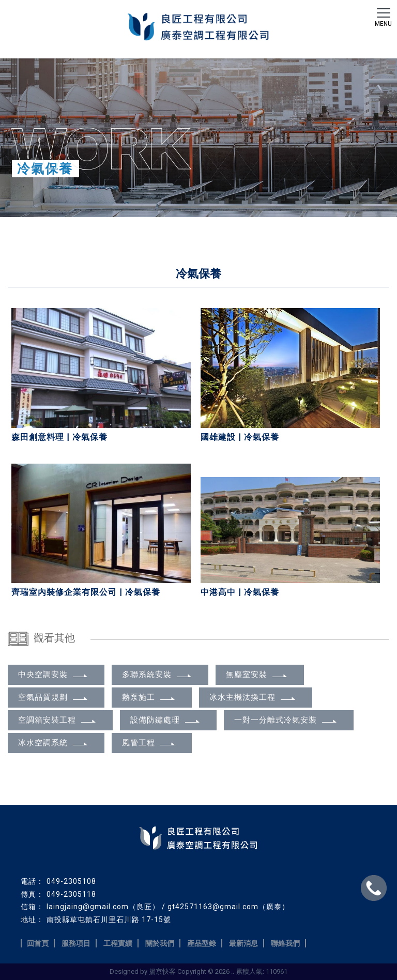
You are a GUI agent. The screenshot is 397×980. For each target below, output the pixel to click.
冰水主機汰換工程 (253, 697)
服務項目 (76, 943)
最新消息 (243, 943)
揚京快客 (162, 971)
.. (233, 971)
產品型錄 (202, 943)
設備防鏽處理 (166, 720)
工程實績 (118, 943)
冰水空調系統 (54, 743)
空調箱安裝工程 (58, 720)
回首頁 (38, 943)
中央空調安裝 (54, 675)
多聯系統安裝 (157, 675)
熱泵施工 (149, 697)
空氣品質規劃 (54, 697)
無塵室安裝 (257, 675)
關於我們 (160, 943)
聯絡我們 (285, 943)
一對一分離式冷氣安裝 (286, 720)
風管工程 (149, 743)
